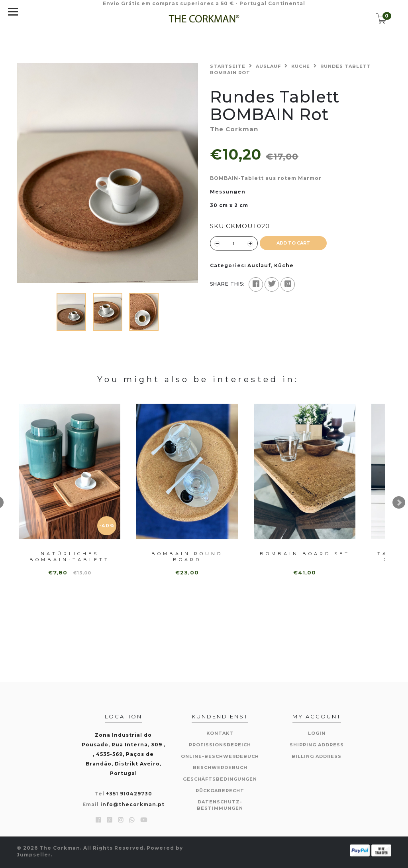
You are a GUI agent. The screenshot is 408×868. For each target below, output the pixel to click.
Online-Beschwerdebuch (220, 756)
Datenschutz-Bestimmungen (220, 805)
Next (399, 503)
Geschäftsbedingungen (220, 779)
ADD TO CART (293, 243)
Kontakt (220, 733)
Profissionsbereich (220, 745)
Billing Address (317, 756)
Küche (301, 66)
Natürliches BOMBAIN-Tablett (70, 557)
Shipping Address (317, 745)
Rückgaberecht (220, 791)
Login (317, 733)
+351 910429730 (129, 794)
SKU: (218, 226)
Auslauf (268, 66)
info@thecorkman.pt (132, 804)
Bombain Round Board (187, 557)
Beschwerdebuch (220, 767)
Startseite (228, 66)
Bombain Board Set (305, 554)
